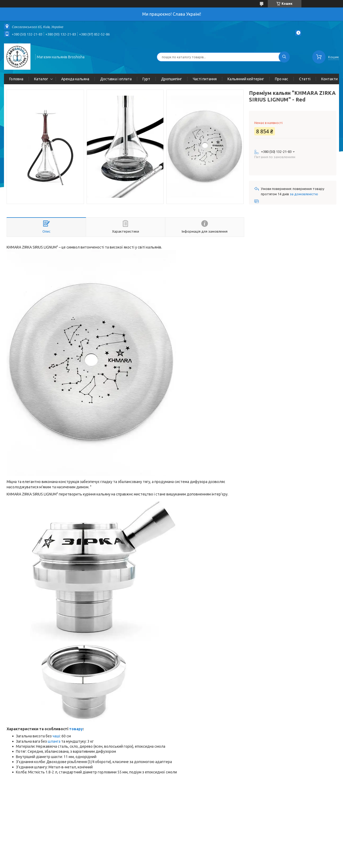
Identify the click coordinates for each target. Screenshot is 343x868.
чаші (56, 736)
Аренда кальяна (75, 79)
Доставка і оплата (116, 79)
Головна (16, 79)
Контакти (329, 79)
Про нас (282, 79)
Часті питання (205, 79)
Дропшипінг (171, 79)
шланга (54, 741)
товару (76, 729)
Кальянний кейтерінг (246, 79)
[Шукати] (284, 57)
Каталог (41, 79)
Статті (305, 79)
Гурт (146, 79)
